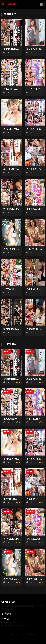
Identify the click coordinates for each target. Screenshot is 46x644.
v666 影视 (8, 4)
